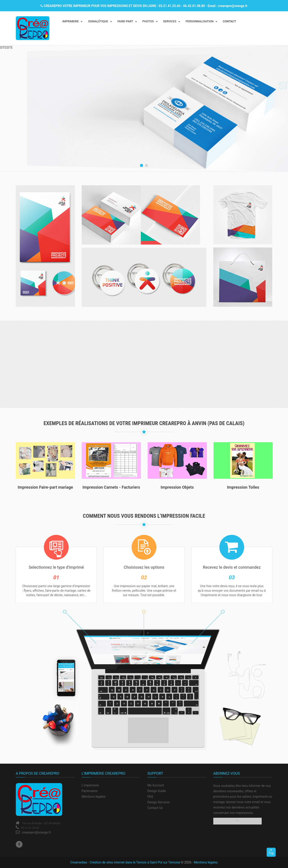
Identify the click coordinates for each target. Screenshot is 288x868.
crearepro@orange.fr (36, 832)
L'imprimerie (90, 785)
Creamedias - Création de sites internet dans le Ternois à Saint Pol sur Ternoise (125, 862)
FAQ (150, 797)
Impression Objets (177, 487)
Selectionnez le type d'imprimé (56, 567)
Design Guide (157, 791)
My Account (156, 785)
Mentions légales (94, 797)
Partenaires (90, 791)
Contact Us (155, 808)
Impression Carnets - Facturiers (111, 487)
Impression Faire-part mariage (45, 487)
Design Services (159, 802)
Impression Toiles (243, 487)
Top (271, 852)
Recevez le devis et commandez (232, 567)
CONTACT (229, 21)
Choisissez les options (144, 567)
